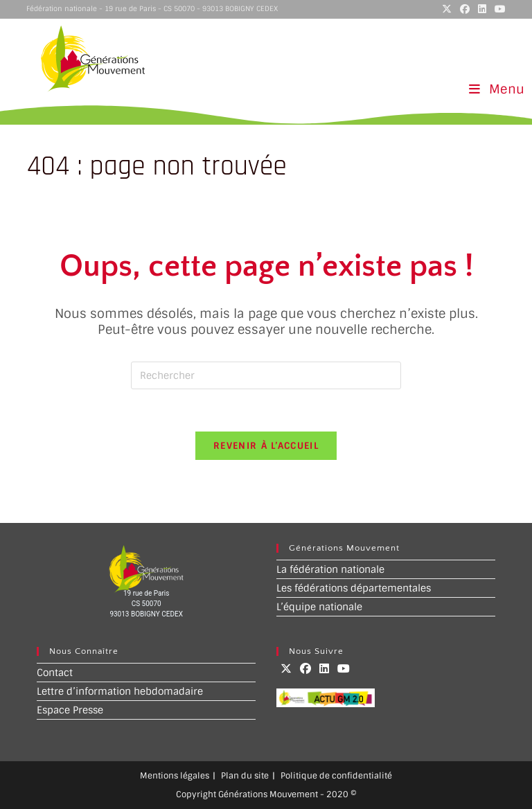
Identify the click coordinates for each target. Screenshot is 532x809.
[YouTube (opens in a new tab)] (498, 9)
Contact (55, 673)
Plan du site (245, 776)
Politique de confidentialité (336, 776)
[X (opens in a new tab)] (447, 9)
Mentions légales (175, 776)
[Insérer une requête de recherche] (266, 375)
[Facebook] (305, 669)
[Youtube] (344, 669)
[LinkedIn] (324, 669)
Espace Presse (70, 710)
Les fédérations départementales (354, 588)
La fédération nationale (330, 569)
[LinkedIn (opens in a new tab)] (482, 9)
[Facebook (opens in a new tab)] (465, 9)
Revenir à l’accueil (266, 446)
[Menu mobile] (497, 89)
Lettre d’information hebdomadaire (120, 691)
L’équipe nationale (319, 607)
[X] (286, 669)
